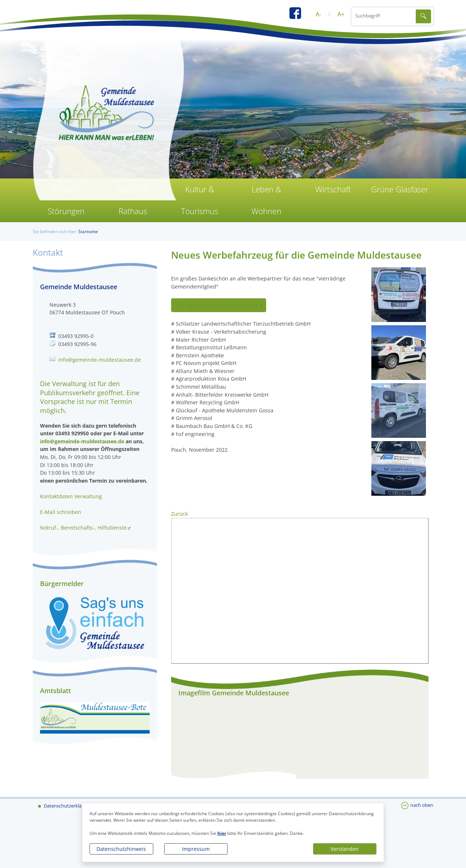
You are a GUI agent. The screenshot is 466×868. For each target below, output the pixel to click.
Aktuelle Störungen (66, 200)
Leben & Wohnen (266, 200)
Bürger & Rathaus (133, 200)
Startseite (88, 231)
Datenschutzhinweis (121, 849)
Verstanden (345, 849)
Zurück (179, 514)
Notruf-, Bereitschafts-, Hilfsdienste (83, 528)
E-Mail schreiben (61, 512)
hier (222, 833)
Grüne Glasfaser (400, 189)
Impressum (196, 849)
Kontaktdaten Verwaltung (71, 496)
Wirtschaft (333, 189)
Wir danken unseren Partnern (217, 305)
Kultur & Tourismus (200, 200)
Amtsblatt (56, 691)
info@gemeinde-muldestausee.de (100, 360)
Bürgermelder (62, 584)
